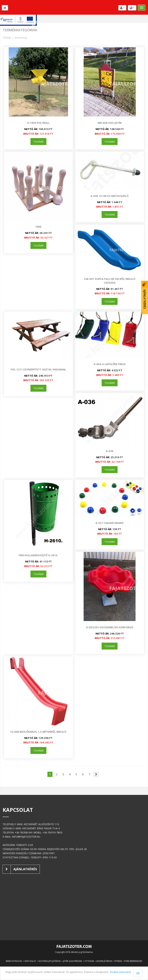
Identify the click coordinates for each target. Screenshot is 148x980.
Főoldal (7, 38)
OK (138, 973)
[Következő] (96, 774)
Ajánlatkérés (20, 869)
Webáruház (21, 38)
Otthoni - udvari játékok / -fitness (103, 961)
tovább (38, 142)
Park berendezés (133, 961)
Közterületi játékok (50, 961)
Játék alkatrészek (73, 961)
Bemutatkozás (14, 961)
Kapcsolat (30, 961)
